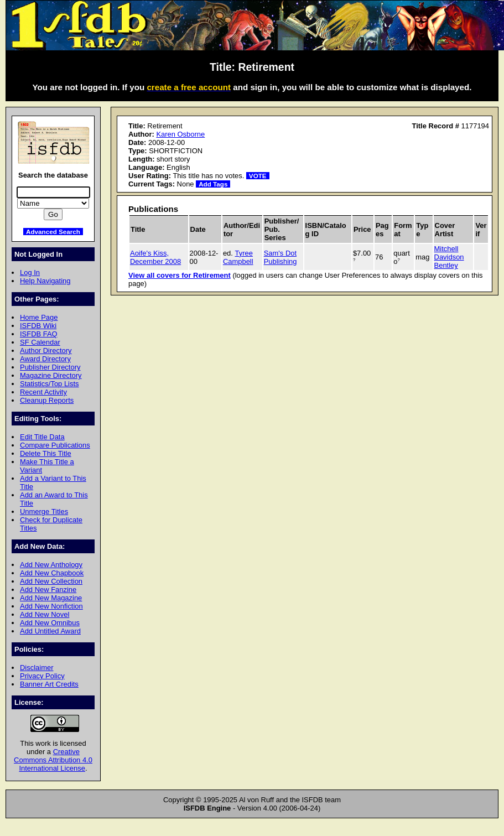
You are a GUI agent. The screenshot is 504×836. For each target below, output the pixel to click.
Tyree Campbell (238, 257)
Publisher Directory (50, 367)
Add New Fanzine (48, 590)
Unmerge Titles (44, 512)
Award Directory (45, 359)
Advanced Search (53, 232)
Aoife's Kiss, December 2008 (155, 257)
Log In (30, 272)
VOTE (258, 176)
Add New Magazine (51, 598)
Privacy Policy (42, 676)
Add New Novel (45, 614)
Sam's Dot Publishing (280, 257)
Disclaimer (37, 668)
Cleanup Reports (47, 400)
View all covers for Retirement (180, 275)
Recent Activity (43, 392)
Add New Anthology (51, 565)
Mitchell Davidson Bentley (449, 257)
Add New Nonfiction (51, 606)
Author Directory (46, 351)
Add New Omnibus (50, 623)
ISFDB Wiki (38, 326)
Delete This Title (46, 453)
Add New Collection (51, 581)
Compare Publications (55, 445)
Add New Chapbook (52, 573)
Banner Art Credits (49, 684)
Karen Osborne (180, 134)
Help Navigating (45, 281)
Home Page (39, 317)
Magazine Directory (51, 375)
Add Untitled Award (50, 631)
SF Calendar (40, 342)
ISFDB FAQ (39, 334)
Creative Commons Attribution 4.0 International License (53, 760)
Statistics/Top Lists (50, 384)
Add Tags (213, 184)
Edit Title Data (42, 437)
